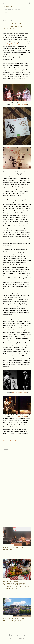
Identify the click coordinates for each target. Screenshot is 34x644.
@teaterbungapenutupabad (20, 104)
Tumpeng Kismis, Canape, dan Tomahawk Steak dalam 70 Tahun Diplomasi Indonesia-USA (16, 585)
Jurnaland (8, 7)
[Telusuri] (30, 3)
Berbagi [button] (5, 440)
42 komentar (12, 553)
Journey (12, 13)
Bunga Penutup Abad (13, 44)
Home (5, 13)
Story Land (6, 443)
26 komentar (12, 592)
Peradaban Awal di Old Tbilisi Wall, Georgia (15, 620)
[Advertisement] (17, 508)
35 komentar (12, 624)
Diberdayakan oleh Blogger (17, 635)
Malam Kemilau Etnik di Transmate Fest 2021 (15, 549)
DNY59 (22, 639)
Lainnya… (19, 13)
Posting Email (12, 440)
